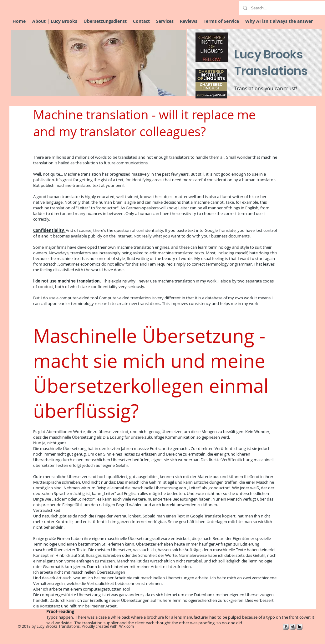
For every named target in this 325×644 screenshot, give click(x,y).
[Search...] (286, 8)
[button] (99, 63)
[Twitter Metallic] (293, 627)
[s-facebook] (286, 627)
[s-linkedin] (300, 627)
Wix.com (127, 626)
